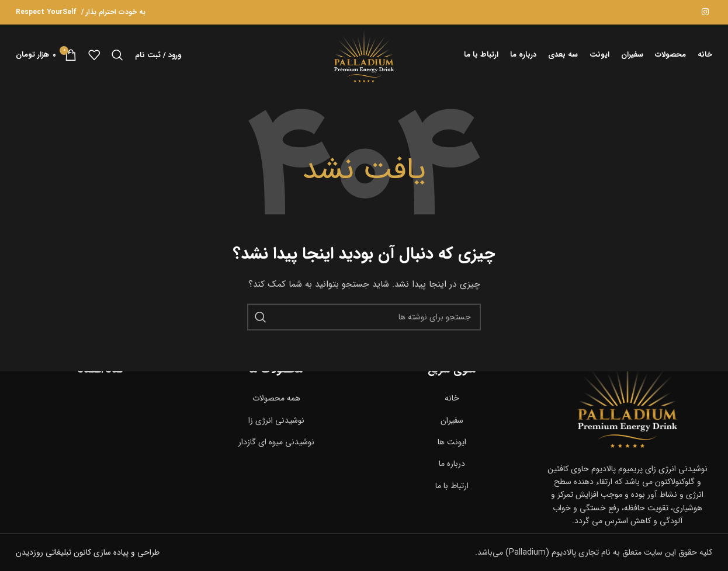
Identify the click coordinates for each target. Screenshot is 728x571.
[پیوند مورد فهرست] (452, 398)
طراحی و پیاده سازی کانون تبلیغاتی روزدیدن (88, 553)
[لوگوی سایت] (364, 54)
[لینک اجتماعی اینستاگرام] (705, 12)
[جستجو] (117, 55)
